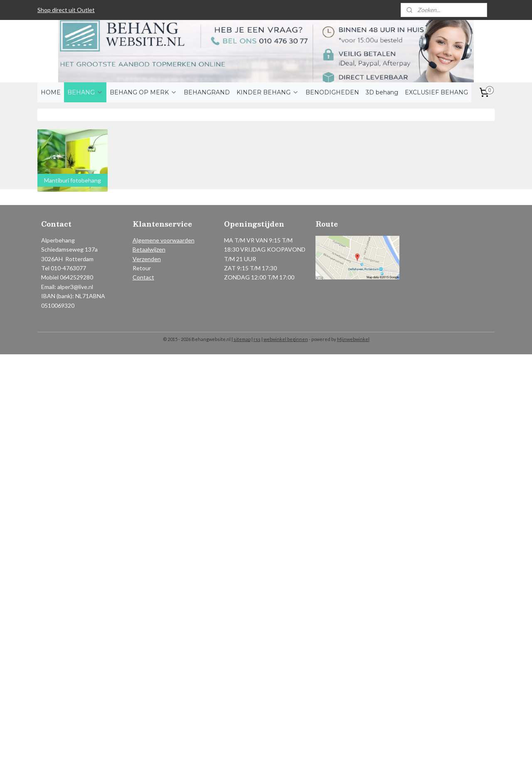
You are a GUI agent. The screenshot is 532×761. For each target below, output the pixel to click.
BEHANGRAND (207, 92)
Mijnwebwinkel (353, 339)
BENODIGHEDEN (332, 92)
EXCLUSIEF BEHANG (436, 92)
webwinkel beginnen (286, 339)
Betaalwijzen (149, 249)
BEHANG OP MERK (143, 92)
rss (257, 339)
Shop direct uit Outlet (66, 10)
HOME (51, 92)
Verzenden (147, 259)
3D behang (382, 92)
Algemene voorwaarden (164, 240)
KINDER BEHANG (268, 92)
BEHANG (85, 92)
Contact (143, 277)
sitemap (242, 339)
